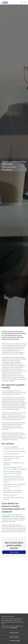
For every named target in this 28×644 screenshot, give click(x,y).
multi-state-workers (17, 449)
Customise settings (14, 641)
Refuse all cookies (14, 637)
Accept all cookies (14, 632)
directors (14, 478)
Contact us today (13, 552)
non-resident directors (11, 486)
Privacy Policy (14, 628)
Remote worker (7, 451)
